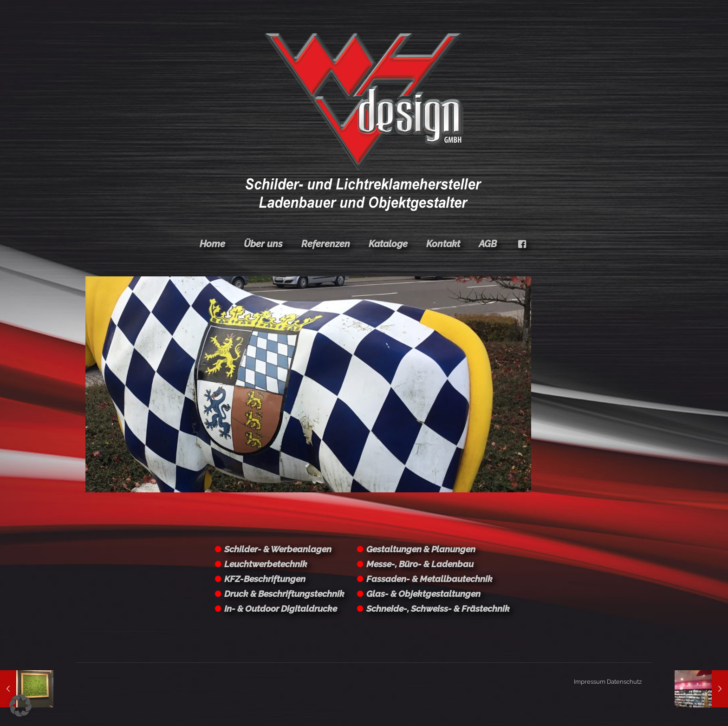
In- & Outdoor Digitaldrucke (281, 608)
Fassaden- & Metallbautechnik (429, 579)
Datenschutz (624, 682)
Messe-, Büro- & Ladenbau (420, 564)
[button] (20, 706)
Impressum (590, 682)
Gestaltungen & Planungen (421, 549)
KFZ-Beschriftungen (265, 579)
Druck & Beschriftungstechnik (284, 594)
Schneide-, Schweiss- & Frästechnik (438, 608)
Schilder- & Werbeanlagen (278, 549)
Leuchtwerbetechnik (266, 564)
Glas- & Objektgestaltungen (423, 594)
